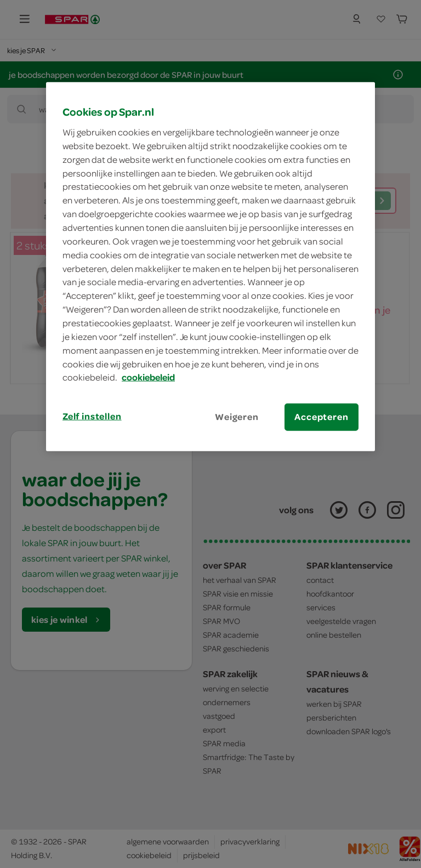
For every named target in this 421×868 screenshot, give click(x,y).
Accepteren (321, 417)
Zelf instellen (92, 416)
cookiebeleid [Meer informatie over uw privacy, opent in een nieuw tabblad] (148, 377)
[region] (210, 266)
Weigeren (237, 417)
